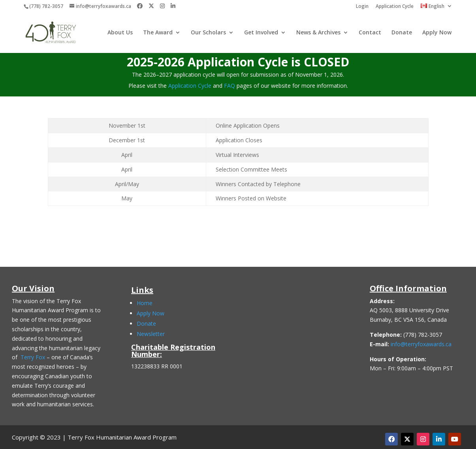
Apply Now (437, 33)
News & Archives (318, 33)
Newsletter (151, 334)
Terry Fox (33, 357)
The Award (158, 33)
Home (145, 303)
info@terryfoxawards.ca (421, 344)
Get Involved (261, 33)
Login (362, 7)
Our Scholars (208, 33)
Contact (370, 33)
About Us (120, 33)
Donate (402, 33)
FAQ (230, 86)
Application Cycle (395, 7)
